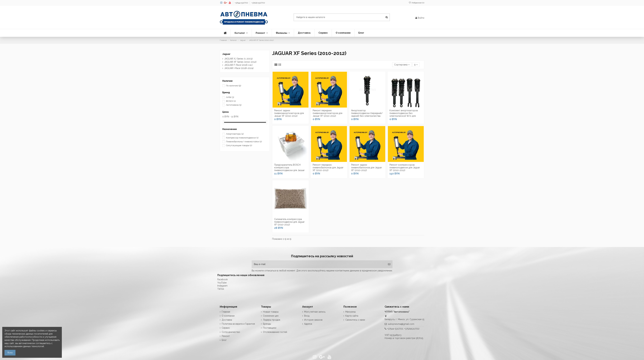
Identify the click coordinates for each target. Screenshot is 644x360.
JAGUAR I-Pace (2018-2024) (239, 68)
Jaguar (226, 54)
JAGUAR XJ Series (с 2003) (238, 59)
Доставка (227, 320)
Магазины (350, 312)
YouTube (222, 283)
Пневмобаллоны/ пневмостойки (244, 142)
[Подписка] (389, 264)
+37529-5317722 (258, 3)
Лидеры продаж (272, 320)
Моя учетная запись (315, 312)
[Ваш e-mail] (319, 264)
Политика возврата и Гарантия (238, 324)
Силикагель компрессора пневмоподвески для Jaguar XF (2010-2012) (289, 222)
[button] (241, 33)
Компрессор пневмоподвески (242, 138)
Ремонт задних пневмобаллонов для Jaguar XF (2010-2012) (367, 168)
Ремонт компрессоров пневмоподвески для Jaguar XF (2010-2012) (405, 168)
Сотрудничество (231, 332)
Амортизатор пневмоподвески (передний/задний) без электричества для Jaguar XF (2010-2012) (367, 114)
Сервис (226, 328)
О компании (228, 316)
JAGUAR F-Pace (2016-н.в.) (238, 65)
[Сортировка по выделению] (402, 65)
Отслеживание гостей (275, 332)
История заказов (313, 320)
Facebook (223, 279)
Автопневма (234, 105)
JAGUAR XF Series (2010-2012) (240, 62)
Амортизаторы (235, 134)
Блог (224, 340)
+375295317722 (412, 329)
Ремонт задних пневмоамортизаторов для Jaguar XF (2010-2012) (289, 113)
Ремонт (226, 336)
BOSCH (231, 101)
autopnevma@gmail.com (401, 324)
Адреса (308, 324)
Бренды (267, 324)
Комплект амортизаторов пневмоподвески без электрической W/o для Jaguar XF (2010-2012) (404, 114)
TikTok (221, 289)
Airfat (230, 97)
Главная (226, 312)
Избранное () (417, 3)
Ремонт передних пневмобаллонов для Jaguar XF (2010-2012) (328, 168)
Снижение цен (271, 316)
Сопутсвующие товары (239, 145)
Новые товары (271, 312)
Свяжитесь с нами (355, 320)
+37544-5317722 (242, 3)
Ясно (10, 353)
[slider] (223, 122)
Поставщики (270, 328)
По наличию (234, 86)
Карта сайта (352, 316)
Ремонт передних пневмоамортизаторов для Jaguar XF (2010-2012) (327, 113)
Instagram (222, 286)
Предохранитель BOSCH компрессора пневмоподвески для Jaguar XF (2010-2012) (289, 169)
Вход (307, 316)
